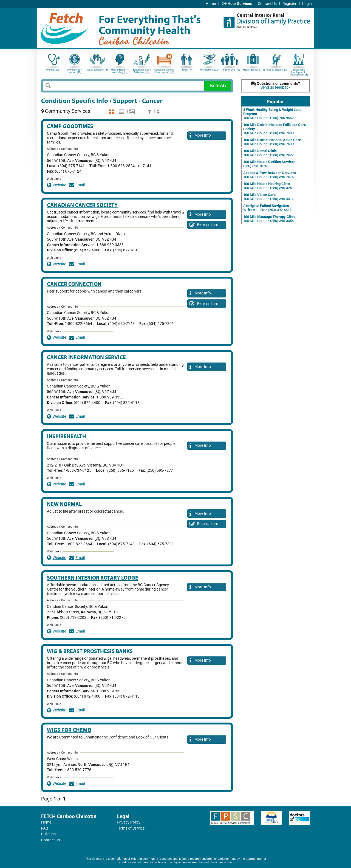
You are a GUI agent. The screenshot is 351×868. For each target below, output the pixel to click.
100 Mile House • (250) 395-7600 (272, 142)
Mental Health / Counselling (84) (119, 71)
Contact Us (267, 4)
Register (289, 4)
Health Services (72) (254, 70)
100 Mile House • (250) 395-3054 (269, 219)
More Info (200, 136)
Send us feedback (275, 87)
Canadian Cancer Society (82, 205)
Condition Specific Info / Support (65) (164, 71)
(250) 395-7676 (269, 164)
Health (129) (52, 70)
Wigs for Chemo (69, 730)
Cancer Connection (74, 284)
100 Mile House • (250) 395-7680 (274, 129)
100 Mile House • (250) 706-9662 (272, 114)
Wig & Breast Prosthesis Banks (90, 651)
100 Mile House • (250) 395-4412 (268, 197)
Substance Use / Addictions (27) (142, 71)
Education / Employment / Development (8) (299, 72)
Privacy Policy (129, 822)
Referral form (204, 225)
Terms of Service (131, 828)
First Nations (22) (209, 70)
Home (211, 4)
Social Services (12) (97, 70)
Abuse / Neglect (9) (276, 70)
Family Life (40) (232, 70)
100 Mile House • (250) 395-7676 (270, 175)
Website (56, 185)
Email (77, 185)
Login (307, 4)
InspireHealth (66, 436)
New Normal (64, 504)
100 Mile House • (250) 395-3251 (268, 186)
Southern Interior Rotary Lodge (93, 578)
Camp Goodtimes (70, 126)
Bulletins (48, 834)
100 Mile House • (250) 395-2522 (268, 153)
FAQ (45, 828)
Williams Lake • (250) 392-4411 (267, 208)
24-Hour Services (237, 4)
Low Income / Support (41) (74, 71)
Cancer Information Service (86, 357)
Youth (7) (187, 70)
